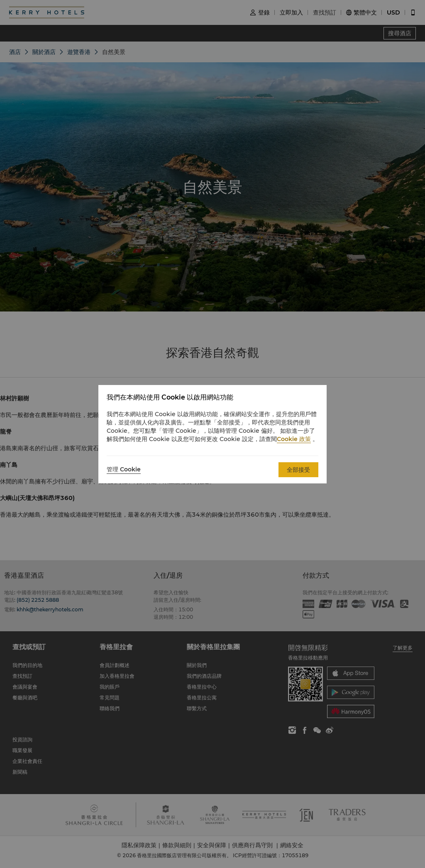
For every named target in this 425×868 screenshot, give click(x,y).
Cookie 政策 (294, 439)
